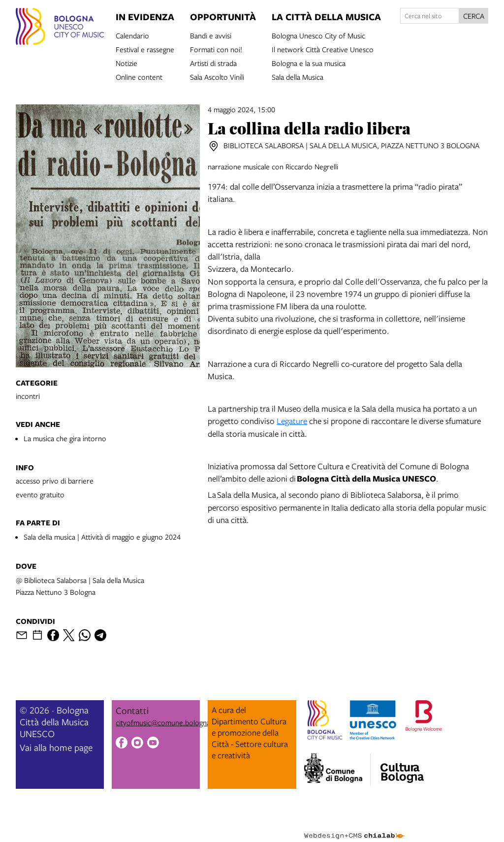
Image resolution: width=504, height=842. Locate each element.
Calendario (132, 35)
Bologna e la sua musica (309, 63)
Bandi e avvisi (211, 35)
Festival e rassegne (145, 49)
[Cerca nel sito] (430, 16)
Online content (139, 76)
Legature (292, 421)
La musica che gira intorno (65, 438)
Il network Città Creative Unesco (323, 49)
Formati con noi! (216, 49)
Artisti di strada (213, 63)
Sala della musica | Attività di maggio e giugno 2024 (102, 537)
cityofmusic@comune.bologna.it (166, 722)
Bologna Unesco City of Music (318, 35)
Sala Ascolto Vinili (217, 76)
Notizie (126, 63)
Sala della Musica (298, 76)
